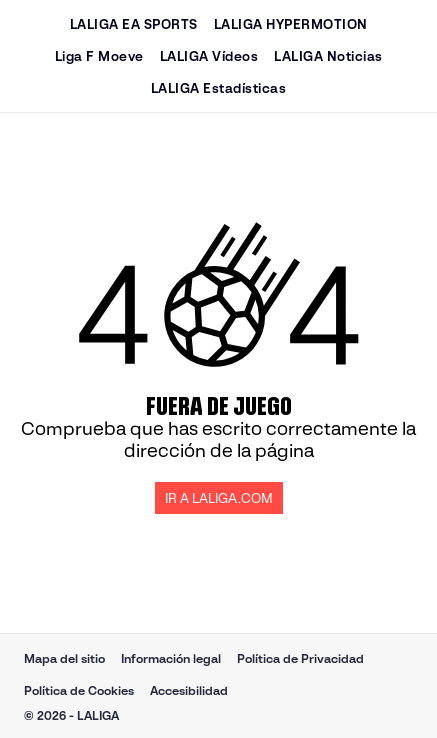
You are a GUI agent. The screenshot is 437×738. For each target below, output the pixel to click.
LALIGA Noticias (328, 56)
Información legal (171, 658)
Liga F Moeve (99, 56)
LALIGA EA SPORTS (134, 24)
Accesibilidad (189, 690)
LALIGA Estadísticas (219, 88)
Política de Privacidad (300, 658)
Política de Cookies (79, 690)
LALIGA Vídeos (209, 56)
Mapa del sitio (64, 658)
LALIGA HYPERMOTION (291, 24)
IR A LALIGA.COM (219, 498)
